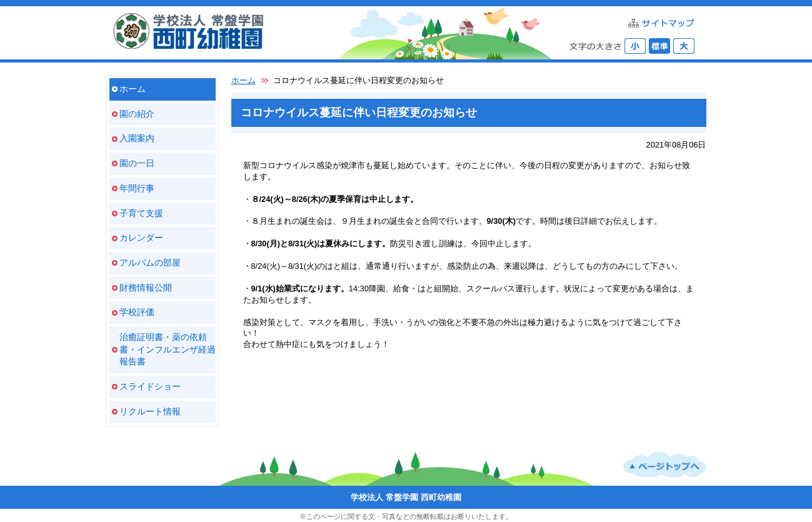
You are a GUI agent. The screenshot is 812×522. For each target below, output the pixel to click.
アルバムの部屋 (150, 263)
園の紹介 (137, 114)
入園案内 (137, 138)
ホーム (133, 89)
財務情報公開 (146, 288)
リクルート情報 (150, 411)
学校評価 (137, 312)
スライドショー (150, 386)
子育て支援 (141, 213)
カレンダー (141, 238)
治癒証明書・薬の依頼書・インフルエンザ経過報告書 (168, 349)
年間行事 (137, 188)
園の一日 (137, 163)
